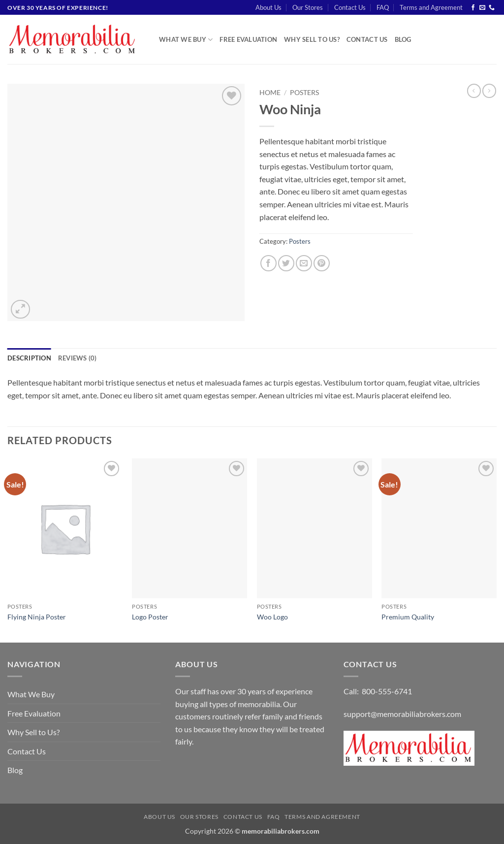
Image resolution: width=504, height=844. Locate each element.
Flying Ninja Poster (37, 617)
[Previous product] (489, 91)
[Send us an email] (482, 8)
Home (270, 93)
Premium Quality (408, 617)
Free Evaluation (248, 39)
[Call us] (492, 8)
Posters (304, 93)
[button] (20, 309)
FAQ (383, 7)
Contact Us (350, 7)
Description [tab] (29, 358)
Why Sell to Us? (312, 39)
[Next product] (474, 91)
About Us (268, 7)
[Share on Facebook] (268, 263)
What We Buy (186, 40)
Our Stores (308, 7)
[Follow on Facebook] (473, 8)
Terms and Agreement (431, 7)
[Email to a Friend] (304, 263)
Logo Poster (150, 617)
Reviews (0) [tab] (78, 358)
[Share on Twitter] (286, 263)
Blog (403, 39)
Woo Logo (272, 617)
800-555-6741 (387, 691)
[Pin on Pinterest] (322, 263)
